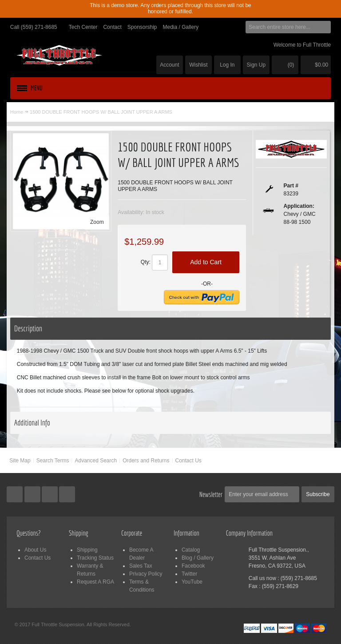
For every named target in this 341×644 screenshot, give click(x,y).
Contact (112, 27)
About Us (35, 550)
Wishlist (198, 65)
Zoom (97, 222)
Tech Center (83, 27)
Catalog (191, 550)
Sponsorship (142, 27)
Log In (227, 65)
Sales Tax (141, 566)
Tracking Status (95, 558)
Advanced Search (96, 461)
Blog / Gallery (198, 558)
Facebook (193, 566)
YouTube (192, 582)
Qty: (146, 262)
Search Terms (53, 461)
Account (169, 65)
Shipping (87, 550)
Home (17, 112)
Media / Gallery (180, 27)
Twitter (189, 574)
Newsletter (211, 494)
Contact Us (188, 461)
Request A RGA (95, 582)
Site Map (20, 461)
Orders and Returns (146, 461)
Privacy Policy (146, 574)
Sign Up (256, 65)
